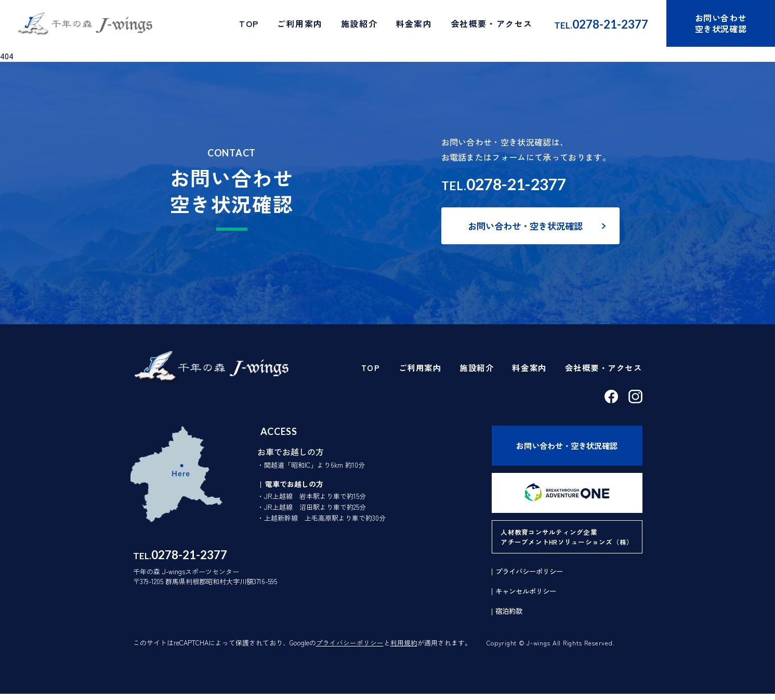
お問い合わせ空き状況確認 (721, 25)
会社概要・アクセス (492, 25)
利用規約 (404, 649)
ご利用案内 (300, 25)
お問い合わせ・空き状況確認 (529, 227)
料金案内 (414, 25)
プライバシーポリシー (350, 649)
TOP (249, 25)
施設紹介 (359, 25)
